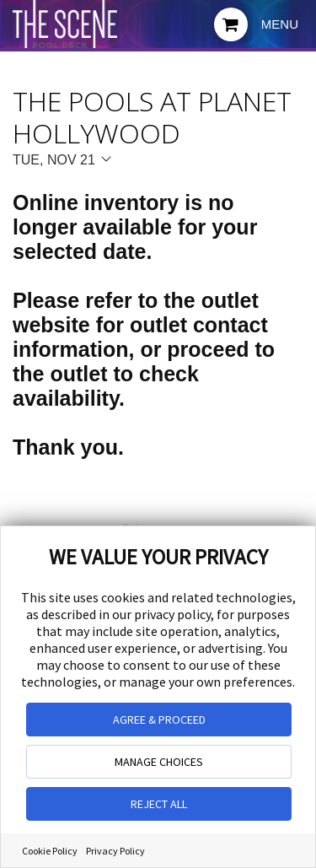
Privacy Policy (115, 851)
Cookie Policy (50, 851)
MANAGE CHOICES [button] (159, 762)
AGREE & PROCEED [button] (159, 720)
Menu (280, 24)
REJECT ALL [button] (159, 804)
